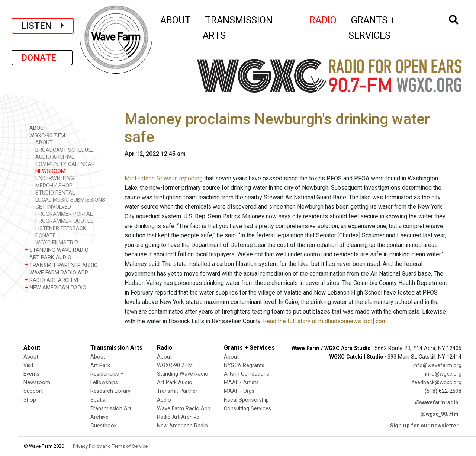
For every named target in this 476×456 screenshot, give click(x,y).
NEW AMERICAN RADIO (55, 287)
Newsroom (37, 383)
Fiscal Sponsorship (246, 400)
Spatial (99, 400)
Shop (30, 400)
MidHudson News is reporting (164, 178)
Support (33, 391)
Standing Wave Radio (183, 374)
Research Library (110, 391)
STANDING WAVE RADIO (56, 250)
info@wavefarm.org (437, 365)
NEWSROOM (50, 171)
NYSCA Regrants (244, 365)
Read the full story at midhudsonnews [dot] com (325, 321)
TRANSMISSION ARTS (238, 28)
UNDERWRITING (55, 178)
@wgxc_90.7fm (440, 414)
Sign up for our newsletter (424, 426)
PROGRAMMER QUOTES (65, 221)
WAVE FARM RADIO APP (56, 272)
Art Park (100, 365)
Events (31, 374)
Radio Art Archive (178, 417)
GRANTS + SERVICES (388, 28)
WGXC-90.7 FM (45, 135)
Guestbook (104, 426)
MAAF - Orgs (239, 391)
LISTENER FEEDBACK (61, 229)
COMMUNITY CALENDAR (65, 164)
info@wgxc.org (443, 374)
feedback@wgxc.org (437, 383)
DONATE (42, 58)
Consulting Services (247, 409)
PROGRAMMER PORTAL (64, 214)
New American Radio (182, 426)
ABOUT (176, 19)
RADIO (323, 19)
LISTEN (43, 26)
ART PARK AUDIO (48, 257)
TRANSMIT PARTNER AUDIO (61, 265)
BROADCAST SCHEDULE (65, 150)
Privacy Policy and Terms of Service (110, 446)
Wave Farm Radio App (184, 409)
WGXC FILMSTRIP (57, 243)
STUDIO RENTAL (55, 193)
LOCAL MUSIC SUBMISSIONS (70, 200)
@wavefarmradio (437, 403)
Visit (28, 365)
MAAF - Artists (241, 383)
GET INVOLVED (53, 207)
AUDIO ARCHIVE (55, 157)
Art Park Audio (175, 383)
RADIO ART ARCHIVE (52, 280)
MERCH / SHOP (54, 186)
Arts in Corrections (247, 374)
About (31, 357)
